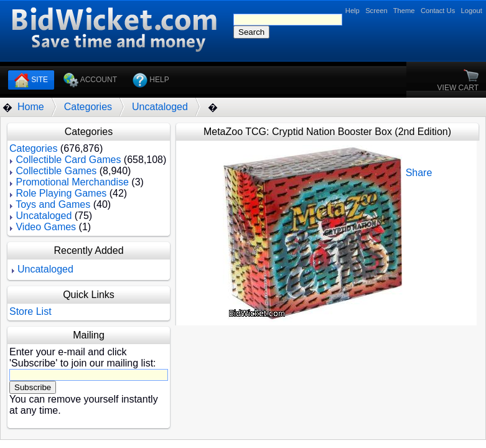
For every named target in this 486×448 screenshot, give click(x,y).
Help (353, 11)
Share (419, 173)
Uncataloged (160, 107)
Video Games (46, 227)
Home (31, 107)
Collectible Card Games (68, 160)
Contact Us (438, 11)
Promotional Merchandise (72, 182)
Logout (472, 11)
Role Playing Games (61, 193)
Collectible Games (56, 171)
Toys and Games (53, 204)
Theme (404, 11)
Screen (376, 11)
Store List (30, 311)
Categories (88, 107)
